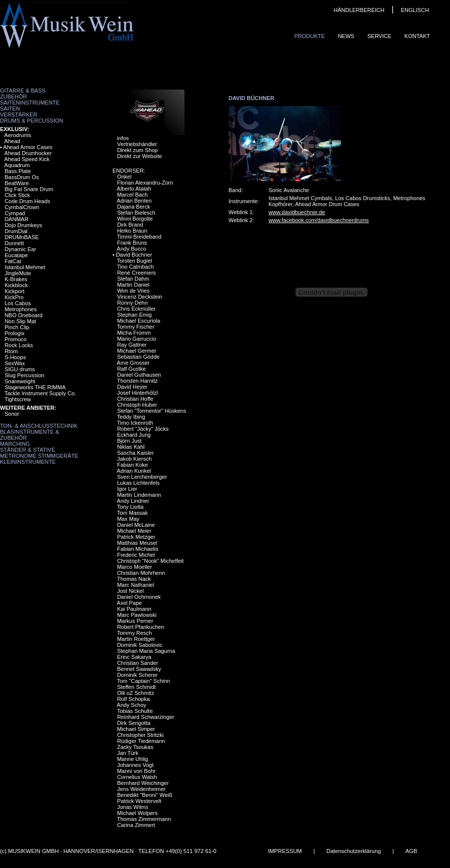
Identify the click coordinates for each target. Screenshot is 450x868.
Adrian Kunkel (134, 471)
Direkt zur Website (139, 156)
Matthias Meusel (137, 543)
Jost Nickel (130, 591)
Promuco (15, 339)
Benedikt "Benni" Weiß (144, 795)
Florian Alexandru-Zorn (145, 183)
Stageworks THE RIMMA (35, 387)
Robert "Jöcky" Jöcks (143, 429)
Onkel (124, 177)
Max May (128, 519)
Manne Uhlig (132, 759)
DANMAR (16, 219)
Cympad (15, 213)
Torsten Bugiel (134, 261)
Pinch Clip (17, 327)
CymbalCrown (22, 207)
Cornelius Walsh (137, 777)
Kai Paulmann (134, 609)
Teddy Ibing (131, 417)
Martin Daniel (133, 285)
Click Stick (17, 195)
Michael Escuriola (138, 321)
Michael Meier (134, 531)
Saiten (10, 109)
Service (379, 36)
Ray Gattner (132, 345)
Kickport (14, 291)
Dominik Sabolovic (139, 645)
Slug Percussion (24, 375)
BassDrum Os (21, 177)
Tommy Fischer (136, 327)
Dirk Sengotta (134, 723)
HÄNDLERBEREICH (359, 10)
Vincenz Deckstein (139, 297)
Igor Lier (127, 489)
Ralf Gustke (131, 369)
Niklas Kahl (131, 447)
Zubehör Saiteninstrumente (30, 100)
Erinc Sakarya (134, 657)
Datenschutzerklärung (354, 851)
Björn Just (129, 441)
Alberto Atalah (134, 189)
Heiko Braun (132, 231)
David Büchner (134, 255)
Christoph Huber (137, 405)
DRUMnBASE (21, 237)
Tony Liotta (130, 507)
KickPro (14, 297)
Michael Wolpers (137, 813)
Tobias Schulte (135, 711)
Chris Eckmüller (136, 309)
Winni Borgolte (135, 219)
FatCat (13, 261)
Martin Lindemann (139, 495)
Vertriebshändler (137, 144)
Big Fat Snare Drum (29, 189)
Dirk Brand (130, 225)
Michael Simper (136, 729)
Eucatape (16, 255)
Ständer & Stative (27, 450)
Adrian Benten (134, 201)
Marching (15, 444)
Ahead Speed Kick (27, 159)
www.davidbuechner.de (297, 212)
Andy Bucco (132, 249)
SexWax (15, 363)
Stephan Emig (134, 315)
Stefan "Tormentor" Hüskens (151, 411)
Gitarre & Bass (23, 91)
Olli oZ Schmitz (135, 693)
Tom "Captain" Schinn (143, 681)
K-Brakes (16, 279)
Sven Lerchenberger (142, 477)
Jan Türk (128, 753)
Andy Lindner (133, 501)
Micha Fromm (134, 333)
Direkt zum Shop (137, 150)
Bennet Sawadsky (139, 669)
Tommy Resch (134, 633)
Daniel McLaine (136, 525)
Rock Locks (19, 345)
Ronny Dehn (132, 303)
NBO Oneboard (23, 315)
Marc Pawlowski (137, 615)
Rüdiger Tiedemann (141, 741)
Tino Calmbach (135, 267)
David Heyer (132, 387)
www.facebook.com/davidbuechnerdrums (319, 220)
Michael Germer (136, 351)
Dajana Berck (133, 207)
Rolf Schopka (133, 699)
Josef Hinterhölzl (137, 393)
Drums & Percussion (32, 121)
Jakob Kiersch (134, 459)
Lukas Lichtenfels (138, 483)
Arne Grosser (133, 363)
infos (123, 138)
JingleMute (18, 273)
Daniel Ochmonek (139, 597)
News (346, 36)
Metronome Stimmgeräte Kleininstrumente (39, 459)
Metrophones (20, 309)
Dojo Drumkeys (23, 225)
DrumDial (16, 231)
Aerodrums (18, 135)
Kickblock (16, 285)
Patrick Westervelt (139, 801)
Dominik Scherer (137, 675)
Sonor (12, 414)
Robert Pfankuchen (140, 627)
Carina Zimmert (136, 825)
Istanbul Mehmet (25, 267)
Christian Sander (137, 663)
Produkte (309, 36)
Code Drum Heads (27, 201)
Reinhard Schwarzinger (145, 717)
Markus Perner (135, 621)
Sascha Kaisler (135, 453)
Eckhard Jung (134, 435)
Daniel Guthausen (139, 375)
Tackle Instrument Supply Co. (40, 393)
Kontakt (417, 36)
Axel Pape (129, 603)
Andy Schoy (132, 705)
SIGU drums (20, 369)
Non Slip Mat (20, 321)
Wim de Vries (133, 291)
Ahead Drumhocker (28, 153)
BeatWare (17, 183)
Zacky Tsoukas (135, 747)
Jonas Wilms (132, 807)
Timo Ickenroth (135, 423)
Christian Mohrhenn (141, 573)
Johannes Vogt (135, 765)
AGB (411, 851)
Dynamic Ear (20, 249)
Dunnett (14, 243)
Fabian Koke (132, 465)
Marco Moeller (134, 567)
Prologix (14, 333)
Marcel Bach (132, 195)
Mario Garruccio (136, 339)
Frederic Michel (136, 555)
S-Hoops (15, 357)
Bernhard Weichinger (143, 783)
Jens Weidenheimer (141, 789)
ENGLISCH (415, 10)
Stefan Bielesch (136, 213)
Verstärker (19, 115)
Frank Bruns (132, 243)
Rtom (11, 351)
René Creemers (136, 273)
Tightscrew (18, 399)
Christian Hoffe (135, 399)
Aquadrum (17, 165)
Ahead (12, 141)
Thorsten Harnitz (137, 381)
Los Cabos (18, 303)
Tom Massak (132, 513)
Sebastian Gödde (138, 357)
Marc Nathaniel (135, 585)
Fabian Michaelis (138, 549)
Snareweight (20, 381)
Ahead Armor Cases (27, 147)
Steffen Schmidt (136, 687)
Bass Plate (18, 171)
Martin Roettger (136, 639)
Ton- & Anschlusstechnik (39, 426)
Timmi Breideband (139, 237)
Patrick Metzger (136, 537)
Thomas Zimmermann (144, 819)
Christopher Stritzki (140, 735)
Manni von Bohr (136, 771)
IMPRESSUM (285, 851)
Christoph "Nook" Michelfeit (150, 561)
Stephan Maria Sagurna (146, 651)
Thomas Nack (134, 579)
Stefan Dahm (133, 279)
